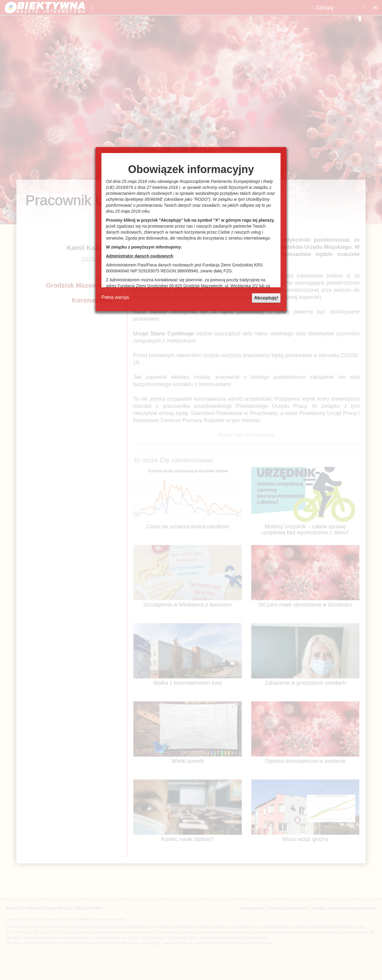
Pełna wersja (115, 297)
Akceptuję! (266, 298)
